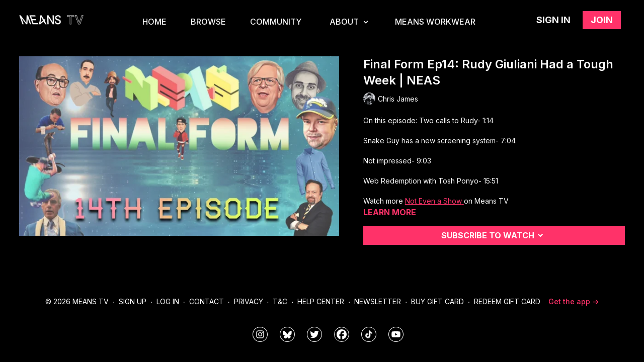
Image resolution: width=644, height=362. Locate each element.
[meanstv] (342, 334)
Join (602, 20)
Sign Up (133, 301)
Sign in (553, 20)
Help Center (321, 301)
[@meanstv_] (369, 334)
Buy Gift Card (437, 301)
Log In (168, 301)
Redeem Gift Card (507, 301)
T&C (280, 301)
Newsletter (378, 301)
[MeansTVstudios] (287, 334)
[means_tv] (260, 334)
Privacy (249, 301)
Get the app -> (574, 301)
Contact (207, 301)
